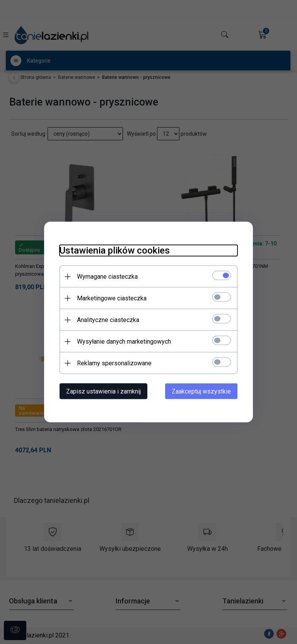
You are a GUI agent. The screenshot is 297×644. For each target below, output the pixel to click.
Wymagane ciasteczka (107, 277)
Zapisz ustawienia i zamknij (103, 391)
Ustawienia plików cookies (115, 250)
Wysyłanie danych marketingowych (124, 342)
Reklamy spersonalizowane (114, 363)
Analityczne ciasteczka (108, 320)
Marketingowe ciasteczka (112, 298)
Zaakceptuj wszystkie (201, 391)
